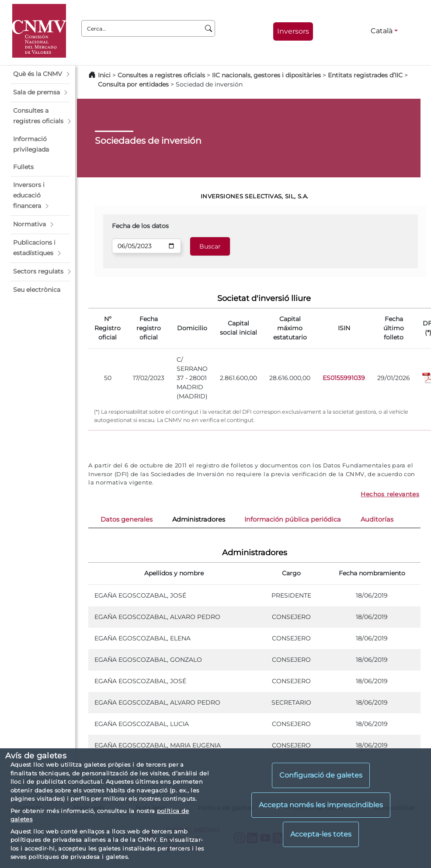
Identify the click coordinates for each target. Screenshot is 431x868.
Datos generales (127, 519)
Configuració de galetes (321, 775)
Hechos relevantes (390, 494)
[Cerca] (209, 28)
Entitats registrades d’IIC (365, 75)
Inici (104, 75)
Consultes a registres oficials (161, 75)
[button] (40, 74)
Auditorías (377, 519)
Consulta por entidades (133, 84)
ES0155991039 (344, 378)
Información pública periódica (293, 519)
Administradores (199, 519)
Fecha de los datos (140, 226)
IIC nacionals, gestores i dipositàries (266, 75)
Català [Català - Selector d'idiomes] (382, 31)
